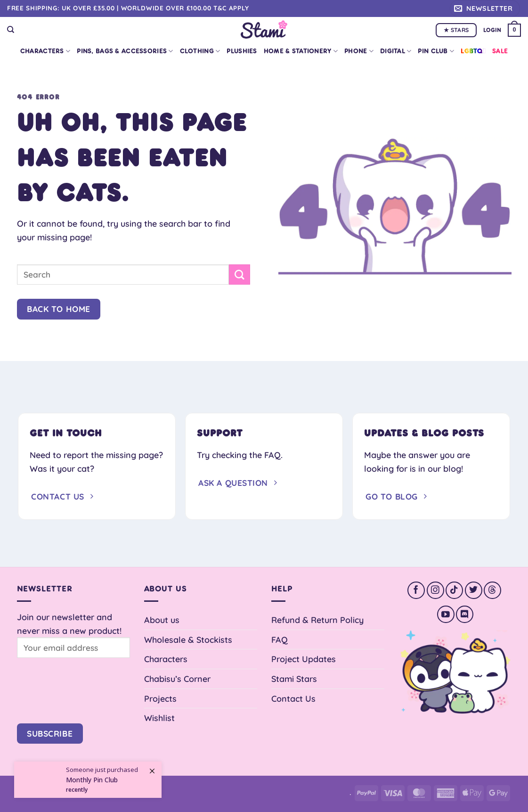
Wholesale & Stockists (188, 640)
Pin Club (436, 51)
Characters (45, 51)
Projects (160, 698)
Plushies (242, 51)
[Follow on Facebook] (416, 590)
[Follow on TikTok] (454, 590)
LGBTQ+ (473, 51)
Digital (396, 51)
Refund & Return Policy (317, 620)
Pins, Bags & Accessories (125, 51)
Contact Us (293, 698)
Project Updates (304, 659)
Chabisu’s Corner (177, 679)
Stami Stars (294, 679)
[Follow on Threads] (492, 590)
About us (162, 620)
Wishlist (159, 718)
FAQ (280, 640)
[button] (485, 8)
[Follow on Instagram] (435, 590)
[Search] (11, 30)
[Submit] (239, 275)
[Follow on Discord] (465, 614)
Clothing (200, 51)
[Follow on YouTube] (446, 614)
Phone (359, 51)
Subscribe (50, 734)
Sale (500, 51)
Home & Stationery (301, 51)
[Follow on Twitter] (474, 590)
